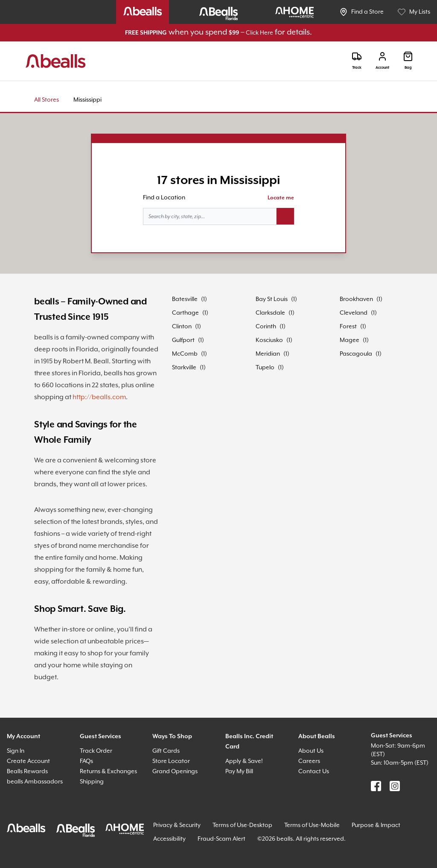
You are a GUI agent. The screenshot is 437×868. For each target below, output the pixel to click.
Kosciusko (269, 340)
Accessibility (169, 839)
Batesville (185, 299)
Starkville (184, 368)
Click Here (259, 33)
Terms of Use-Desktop (242, 825)
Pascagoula (356, 354)
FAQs (86, 761)
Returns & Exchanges (108, 772)
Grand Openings (175, 772)
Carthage (185, 313)
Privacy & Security (177, 825)
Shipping (92, 782)
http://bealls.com (99, 397)
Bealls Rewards (27, 772)
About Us (311, 751)
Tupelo (265, 368)
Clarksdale (270, 313)
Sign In (16, 751)
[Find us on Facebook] (376, 786)
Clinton (182, 327)
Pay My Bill (239, 772)
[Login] (382, 61)
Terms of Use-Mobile (312, 825)
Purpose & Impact (376, 825)
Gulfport (183, 340)
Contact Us (314, 772)
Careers (309, 761)
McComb (185, 354)
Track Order (96, 751)
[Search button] (285, 216)
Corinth (266, 327)
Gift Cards (166, 751)
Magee (350, 340)
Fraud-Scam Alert (221, 839)
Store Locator (171, 761)
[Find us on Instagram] (395, 786)
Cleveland (354, 313)
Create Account (28, 761)
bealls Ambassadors (35, 782)
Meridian (268, 354)
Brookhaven (356, 299)
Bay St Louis (272, 299)
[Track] (357, 61)
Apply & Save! (244, 761)
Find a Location (164, 198)
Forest (348, 327)
